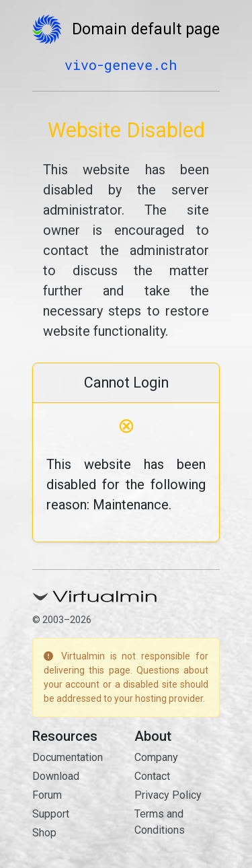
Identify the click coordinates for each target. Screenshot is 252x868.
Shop (44, 833)
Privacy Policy (168, 795)
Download (56, 776)
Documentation (68, 757)
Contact (152, 776)
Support (51, 814)
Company (156, 757)
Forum (47, 795)
